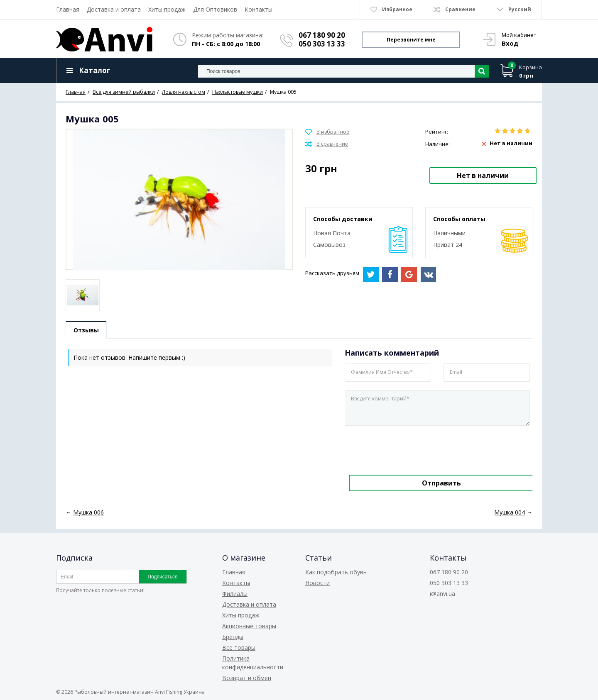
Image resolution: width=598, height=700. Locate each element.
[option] (83, 295)
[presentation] (402, 449)
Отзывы (86, 330)
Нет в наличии (483, 176)
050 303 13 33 (322, 44)
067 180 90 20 (322, 35)
